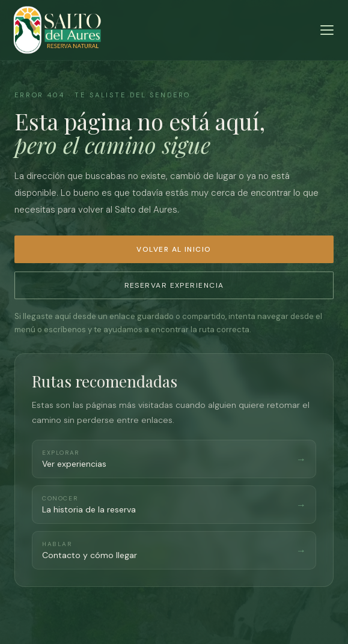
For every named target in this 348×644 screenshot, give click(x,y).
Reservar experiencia (174, 285)
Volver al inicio (174, 249)
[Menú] (327, 30)
